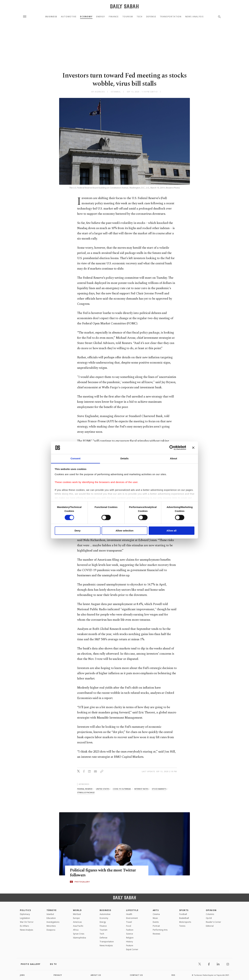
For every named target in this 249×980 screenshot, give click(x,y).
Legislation (25, 918)
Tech (140, 17)
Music (155, 918)
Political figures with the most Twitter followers (104, 873)
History (129, 942)
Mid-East (77, 914)
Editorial (210, 926)
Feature (130, 945)
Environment (132, 918)
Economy (86, 17)
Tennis (182, 926)
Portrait (156, 926)
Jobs (22, 975)
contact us (136, 975)
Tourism (128, 17)
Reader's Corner (213, 922)
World (77, 910)
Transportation (171, 17)
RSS (173, 975)
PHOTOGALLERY (82, 882)
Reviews (156, 934)
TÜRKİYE (52, 910)
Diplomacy (25, 914)
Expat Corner (132, 949)
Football (183, 914)
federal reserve (85, 789)
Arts (156, 910)
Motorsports (185, 922)
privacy (58, 975)
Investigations (53, 922)
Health (129, 914)
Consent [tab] (76, 458)
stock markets (159, 789)
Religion (130, 938)
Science (130, 934)
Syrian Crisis (79, 934)
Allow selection (124, 531)
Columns (210, 914)
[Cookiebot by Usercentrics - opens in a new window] (172, 448)
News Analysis (195, 17)
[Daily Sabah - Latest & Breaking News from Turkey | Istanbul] (124, 6)
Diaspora (51, 930)
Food (129, 926)
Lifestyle (132, 910)
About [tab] (174, 458)
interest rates (141, 789)
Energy (101, 17)
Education (51, 918)
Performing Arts (160, 930)
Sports (184, 910)
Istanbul (50, 914)
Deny (78, 531)
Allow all (171, 531)
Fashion (130, 930)
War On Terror (27, 922)
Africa (76, 930)
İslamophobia (79, 938)
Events (156, 922)
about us (96, 975)
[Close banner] (193, 448)
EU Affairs (24, 926)
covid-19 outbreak (122, 789)
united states (103, 789)
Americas (77, 922)
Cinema (156, 914)
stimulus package (86, 792)
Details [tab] (124, 458)
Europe (76, 918)
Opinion (211, 910)
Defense (151, 17)
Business (51, 17)
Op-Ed (209, 918)
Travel (129, 922)
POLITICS (25, 910)
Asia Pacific (78, 926)
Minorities (51, 926)
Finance (114, 17)
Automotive (69, 17)
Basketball (184, 918)
